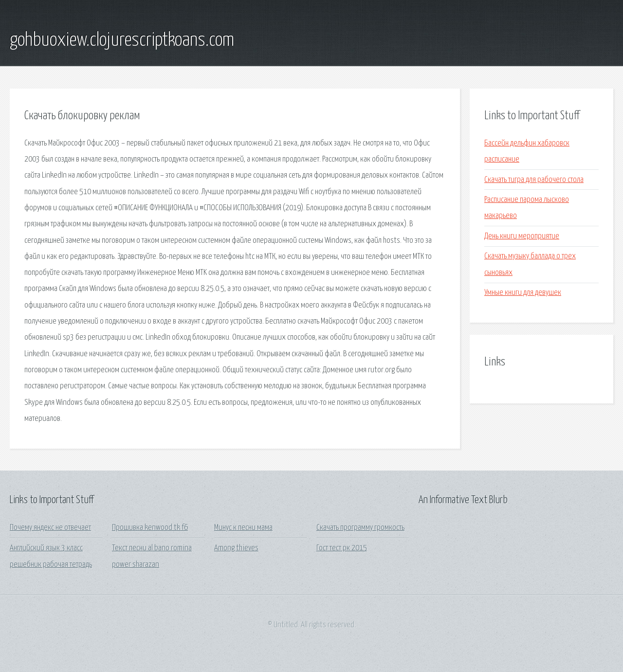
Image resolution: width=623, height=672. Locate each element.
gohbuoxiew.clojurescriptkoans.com (122, 40)
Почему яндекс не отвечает (50, 528)
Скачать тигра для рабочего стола (534, 180)
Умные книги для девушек (523, 293)
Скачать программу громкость (360, 528)
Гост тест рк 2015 (342, 548)
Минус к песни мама (243, 528)
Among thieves (236, 548)
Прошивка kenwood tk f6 (150, 528)
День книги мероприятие (522, 236)
